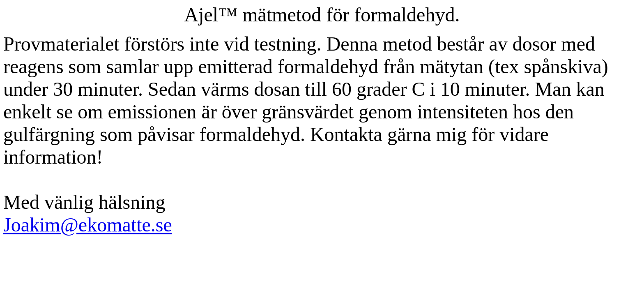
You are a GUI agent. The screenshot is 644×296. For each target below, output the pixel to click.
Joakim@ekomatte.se (88, 225)
